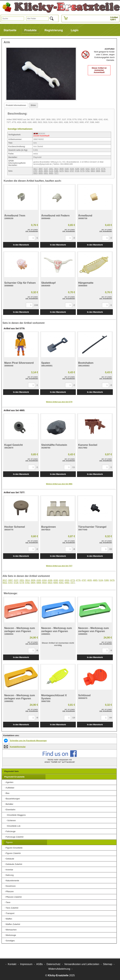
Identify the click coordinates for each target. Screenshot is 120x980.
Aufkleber (10, 788)
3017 (35, 169)
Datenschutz (54, 964)
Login (75, 30)
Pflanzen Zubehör (14, 897)
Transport (10, 913)
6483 (51, 173)
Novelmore (11, 886)
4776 (103, 169)
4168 (77, 169)
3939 (61, 169)
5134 (51, 171)
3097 (41, 169)
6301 (46, 173)
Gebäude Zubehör (14, 864)
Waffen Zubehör (13, 924)
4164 (72, 169)
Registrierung (54, 30)
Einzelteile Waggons (16, 815)
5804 (93, 171)
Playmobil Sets (11, 771)
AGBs (40, 964)
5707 (72, 171)
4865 (46, 171)
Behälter (10, 804)
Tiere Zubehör (12, 908)
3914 (56, 169)
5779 (82, 171)
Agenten (10, 782)
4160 (67, 169)
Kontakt (12, 964)
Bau (8, 793)
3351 (51, 169)
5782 (88, 171)
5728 (77, 171)
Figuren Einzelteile (14, 848)
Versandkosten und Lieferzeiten (82, 964)
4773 (98, 169)
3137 (46, 169)
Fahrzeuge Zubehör (15, 837)
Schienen (12, 820)
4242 (88, 169)
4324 (93, 169)
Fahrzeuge (11, 831)
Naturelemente (12, 881)
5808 (98, 171)
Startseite (10, 30)
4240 (82, 169)
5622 (67, 171)
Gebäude (10, 859)
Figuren (9, 842)
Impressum (26, 964)
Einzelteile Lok (14, 826)
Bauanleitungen (13, 799)
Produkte (30, 30)
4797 (35, 171)
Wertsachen (11, 930)
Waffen (9, 919)
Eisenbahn (11, 810)
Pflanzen (10, 891)
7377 (56, 173)
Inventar (9, 870)
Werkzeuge (11, 935)
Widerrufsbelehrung (59, 969)
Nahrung (10, 875)
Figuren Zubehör (13, 853)
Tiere (8, 902)
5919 (103, 171)
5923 (35, 173)
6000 (41, 173)
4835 (41, 171)
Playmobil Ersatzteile (14, 777)
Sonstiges (10, 941)
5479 (61, 171)
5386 (56, 171)
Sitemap (108, 964)
